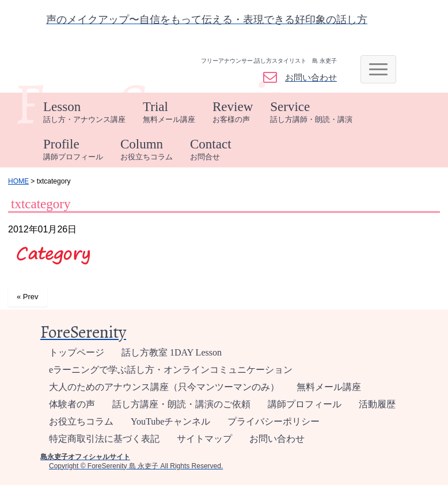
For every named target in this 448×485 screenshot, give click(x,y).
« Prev (28, 297)
